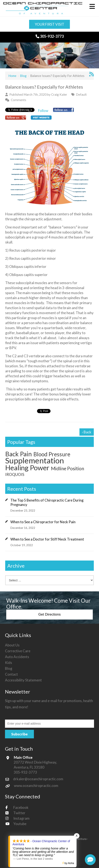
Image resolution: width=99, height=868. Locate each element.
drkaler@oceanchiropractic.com (38, 779)
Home (12, 76)
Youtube (20, 824)
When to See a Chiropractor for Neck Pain (43, 522)
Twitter (19, 813)
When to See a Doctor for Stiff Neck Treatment (47, 539)
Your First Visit (49, 24)
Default (81, 94)
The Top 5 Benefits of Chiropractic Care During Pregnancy (47, 502)
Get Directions (49, 614)
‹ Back (87, 432)
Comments (19, 100)
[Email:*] (49, 724)
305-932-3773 (50, 36)
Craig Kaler (59, 94)
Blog (23, 76)
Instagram (21, 818)
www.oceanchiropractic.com (36, 786)
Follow (43, 111)
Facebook (21, 807)
